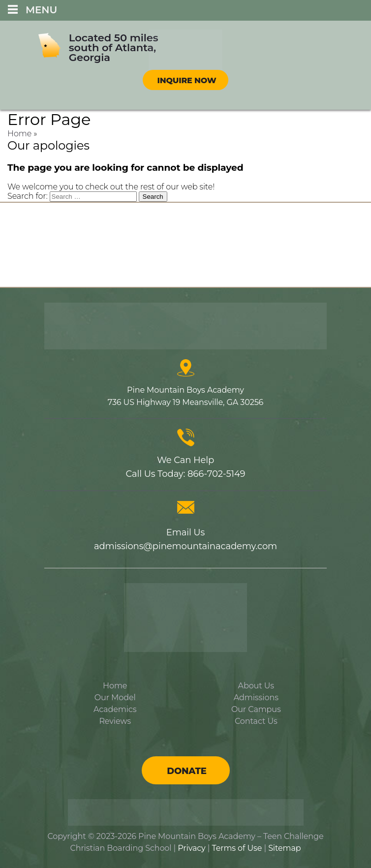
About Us (256, 686)
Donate (186, 771)
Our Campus (256, 709)
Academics (115, 709)
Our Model (115, 697)
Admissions (256, 697)
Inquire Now (187, 80)
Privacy (191, 848)
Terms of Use (237, 848)
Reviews (115, 721)
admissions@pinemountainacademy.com (185, 546)
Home (19, 134)
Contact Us (256, 721)
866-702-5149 (216, 474)
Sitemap (284, 848)
